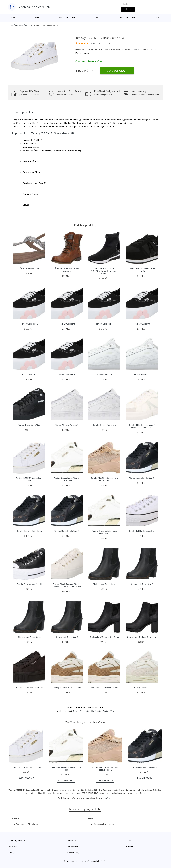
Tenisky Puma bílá (104, 374)
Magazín (72, 840)
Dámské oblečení (67, 18)
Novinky (13, 846)
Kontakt (129, 846)
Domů (13, 18)
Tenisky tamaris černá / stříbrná (29, 688)
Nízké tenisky (97, 711)
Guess (136, 50)
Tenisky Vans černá (29, 324)
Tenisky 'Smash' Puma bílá (67, 425)
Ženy (37, 18)
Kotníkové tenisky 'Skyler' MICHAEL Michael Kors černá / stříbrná (104, 271)
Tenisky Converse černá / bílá (29, 584)
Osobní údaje (74, 853)
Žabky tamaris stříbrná (29, 268)
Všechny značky (17, 840)
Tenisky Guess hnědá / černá (142, 478)
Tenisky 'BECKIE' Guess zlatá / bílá (26, 767)
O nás (128, 840)
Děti (157, 18)
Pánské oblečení (127, 18)
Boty (30, 25)
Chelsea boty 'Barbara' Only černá (104, 637)
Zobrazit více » (82, 53)
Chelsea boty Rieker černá (104, 584)
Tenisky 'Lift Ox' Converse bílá (142, 531)
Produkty (19, 25)
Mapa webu (73, 846)
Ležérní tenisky (84, 711)
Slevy (12, 853)
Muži (97, 18)
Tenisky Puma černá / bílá (29, 425)
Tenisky (106, 711)
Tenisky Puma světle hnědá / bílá (67, 688)
